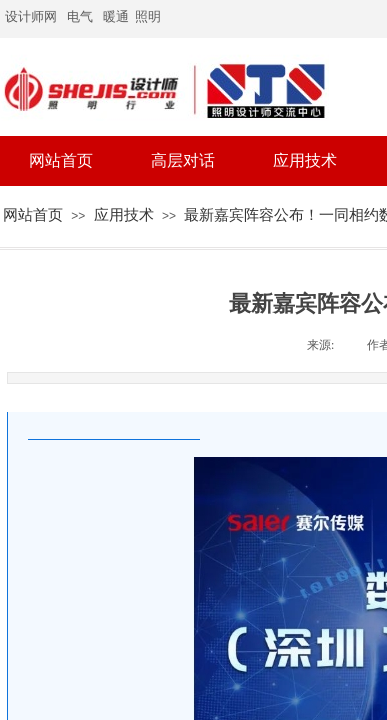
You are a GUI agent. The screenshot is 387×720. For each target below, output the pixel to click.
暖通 (116, 16)
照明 (149, 16)
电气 (80, 16)
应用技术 (124, 215)
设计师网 (31, 16)
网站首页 (33, 215)
